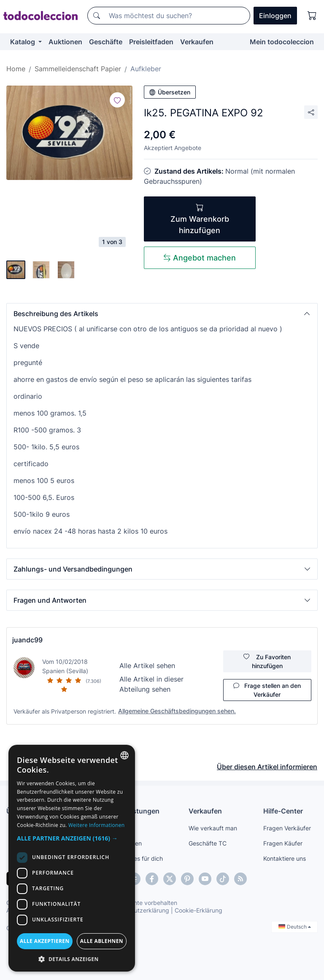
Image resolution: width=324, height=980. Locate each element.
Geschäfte (106, 42)
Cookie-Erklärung (198, 910)
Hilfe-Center (283, 811)
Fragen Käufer (283, 843)
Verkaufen (197, 42)
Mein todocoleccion (282, 42)
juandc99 (27, 640)
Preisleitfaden (151, 42)
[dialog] (72, 858)
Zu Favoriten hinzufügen (267, 661)
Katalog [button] (23, 42)
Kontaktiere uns (285, 858)
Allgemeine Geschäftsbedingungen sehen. (177, 711)
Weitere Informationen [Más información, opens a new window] (97, 825)
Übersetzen (170, 92)
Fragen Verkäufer (287, 828)
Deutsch (295, 927)
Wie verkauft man (213, 828)
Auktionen (65, 42)
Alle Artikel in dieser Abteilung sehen (151, 684)
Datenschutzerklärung (139, 910)
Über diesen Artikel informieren (267, 767)
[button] (162, 314)
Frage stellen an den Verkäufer (267, 690)
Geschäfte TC (208, 843)
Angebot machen (200, 258)
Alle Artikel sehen (147, 666)
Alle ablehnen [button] (102, 941)
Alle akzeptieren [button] (45, 941)
